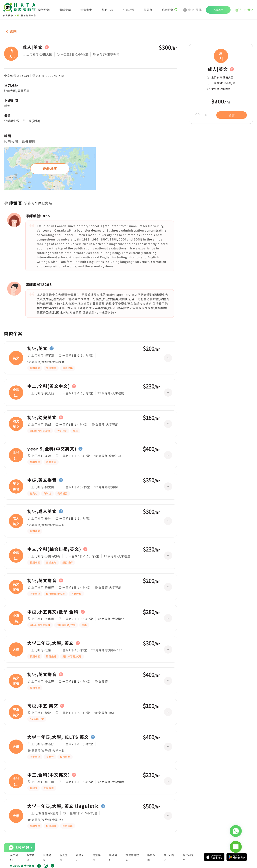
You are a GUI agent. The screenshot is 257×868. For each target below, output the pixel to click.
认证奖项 (47, 857)
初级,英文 (37, 348)
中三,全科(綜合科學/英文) (54, 549)
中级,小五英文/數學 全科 (53, 612)
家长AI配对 (169, 857)
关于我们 (14, 857)
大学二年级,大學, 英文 (50, 643)
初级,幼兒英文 (42, 418)
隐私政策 (151, 857)
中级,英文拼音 (42, 480)
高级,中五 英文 (43, 706)
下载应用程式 (132, 857)
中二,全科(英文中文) (49, 386)
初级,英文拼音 (42, 581)
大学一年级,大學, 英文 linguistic (63, 806)
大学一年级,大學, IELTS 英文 (58, 737)
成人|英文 (32, 47)
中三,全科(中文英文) (49, 775)
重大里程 (64, 857)
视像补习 (80, 857)
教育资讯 (31, 857)
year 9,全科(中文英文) (52, 449)
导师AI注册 (188, 857)
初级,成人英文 (42, 511)
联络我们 (113, 857)
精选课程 (97, 857)
